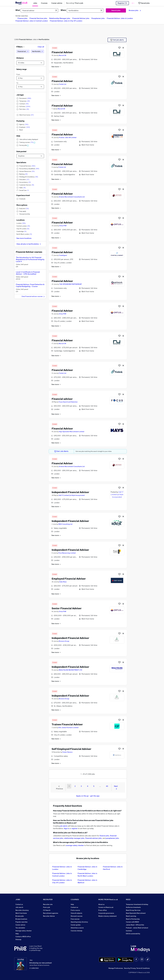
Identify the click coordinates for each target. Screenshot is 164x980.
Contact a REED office (23, 937)
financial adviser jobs (94, 838)
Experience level (23, 195)
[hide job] (123, 48)
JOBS (18, 900)
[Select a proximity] (30, 63)
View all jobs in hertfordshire (29, 244)
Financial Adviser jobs (81, 18)
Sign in (66, 828)
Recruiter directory (22, 910)
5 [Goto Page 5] (94, 786)
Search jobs (116, 10)
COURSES (75, 900)
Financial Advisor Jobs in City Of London (66, 21)
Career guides (76, 925)
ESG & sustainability (133, 934)
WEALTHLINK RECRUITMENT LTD (70, 670)
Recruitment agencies (51, 913)
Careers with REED (132, 922)
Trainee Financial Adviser (67, 724)
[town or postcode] (85, 10)
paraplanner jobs (112, 838)
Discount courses (77, 916)
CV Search (47, 910)
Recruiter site (48, 904)
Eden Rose (63, 582)
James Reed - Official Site (135, 925)
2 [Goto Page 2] (75, 786)
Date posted (21, 152)
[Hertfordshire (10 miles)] (37, 51)
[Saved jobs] (144, 3)
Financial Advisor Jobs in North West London (87, 875)
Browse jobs (135, 10)
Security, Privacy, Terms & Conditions (137, 968)
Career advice (20, 925)
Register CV (122, 3)
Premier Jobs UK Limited (68, 137)
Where (63, 10)
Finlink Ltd (62, 84)
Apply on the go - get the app (88, 796)
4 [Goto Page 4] (88, 786)
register (75, 828)
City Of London (23, 229)
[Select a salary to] (30, 87)
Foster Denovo (67, 752)
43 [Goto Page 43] (107, 786)
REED (128, 900)
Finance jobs (22, 18)
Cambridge (21, 231)
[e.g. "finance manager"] (39, 10)
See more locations (24, 238)
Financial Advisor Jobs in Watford (87, 881)
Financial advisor (62, 399)
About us (101, 904)
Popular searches (21, 922)
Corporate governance (106, 913)
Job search (19, 907)
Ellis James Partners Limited (68, 728)
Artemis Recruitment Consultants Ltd (72, 197)
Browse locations (21, 919)
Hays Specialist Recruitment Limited (72, 432)
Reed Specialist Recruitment (136, 913)
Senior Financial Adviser (67, 608)
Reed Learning (131, 916)
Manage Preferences (116, 968)
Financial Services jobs (38, 18)
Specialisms (21, 162)
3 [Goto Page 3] (81, 786)
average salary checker (75, 845)
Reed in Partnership (133, 919)
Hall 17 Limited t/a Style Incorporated (72, 495)
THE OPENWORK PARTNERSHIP (70, 284)
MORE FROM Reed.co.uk (108, 900)
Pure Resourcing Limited (67, 553)
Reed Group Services (133, 910)
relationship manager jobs (74, 838)
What (18, 10)
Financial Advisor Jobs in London (120, 18)
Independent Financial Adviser (70, 521)
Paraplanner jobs (98, 18)
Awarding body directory (79, 922)
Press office (102, 910)
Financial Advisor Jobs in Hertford (113, 868)
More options (22, 205)
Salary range (21, 69)
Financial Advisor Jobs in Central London (32, 21)
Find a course (75, 910)
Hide (18, 136)
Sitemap (18, 939)
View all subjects (76, 913)
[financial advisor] (23, 51)
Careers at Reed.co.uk (106, 907)
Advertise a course (77, 928)
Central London (23, 226)
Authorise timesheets (133, 907)
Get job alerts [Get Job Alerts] (117, 40)
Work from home (21, 913)
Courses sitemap (77, 931)
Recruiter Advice (49, 916)
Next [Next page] (116, 787)
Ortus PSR (63, 226)
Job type (20, 95)
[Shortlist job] (119, 48)
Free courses (75, 919)
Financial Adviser (62, 52)
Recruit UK (63, 55)
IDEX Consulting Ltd (65, 524)
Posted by (20, 121)
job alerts (64, 826)
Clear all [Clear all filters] (41, 47)
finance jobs (104, 836)
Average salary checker (24, 931)
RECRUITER (48, 900)
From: (18, 74)
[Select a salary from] (30, 78)
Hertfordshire (44, 39)
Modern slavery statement (107, 916)
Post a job (47, 907)
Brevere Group (64, 641)
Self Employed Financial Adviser (71, 749)
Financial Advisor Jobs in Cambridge (87, 868)
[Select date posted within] (30, 156)
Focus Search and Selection (68, 402)
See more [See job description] (56, 67)
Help (17, 934)
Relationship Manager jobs (60, 18)
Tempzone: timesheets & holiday (137, 904)
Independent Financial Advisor (70, 492)
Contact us (19, 904)
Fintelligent (63, 255)
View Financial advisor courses (33, 297)
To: (17, 83)
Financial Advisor (26, 39)
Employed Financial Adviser (69, 579)
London (21, 223)
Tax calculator (20, 928)
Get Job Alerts (61, 451)
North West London (24, 234)
